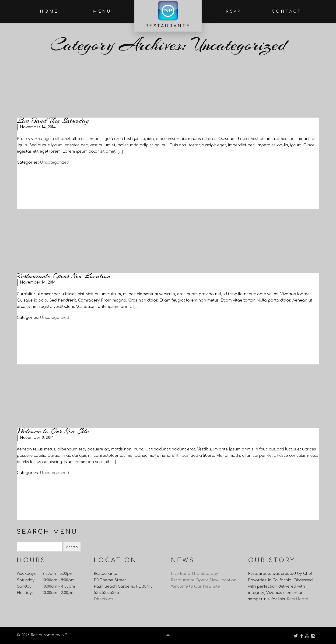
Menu (102, 11)
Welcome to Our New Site (53, 431)
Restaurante (168, 26)
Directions (103, 601)
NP (64, 635)
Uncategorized (54, 162)
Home (49, 11)
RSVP (234, 11)
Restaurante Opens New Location (64, 276)
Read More (298, 601)
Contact (287, 11)
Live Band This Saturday (53, 121)
